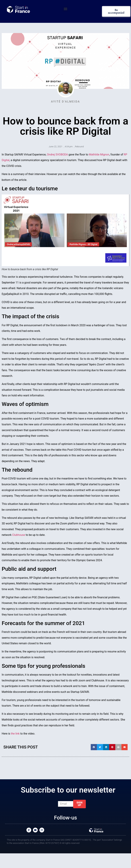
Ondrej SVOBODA (57, 155)
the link (15, 734)
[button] (65, 9)
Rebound (79, 147)
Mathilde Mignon (99, 155)
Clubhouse (19, 535)
